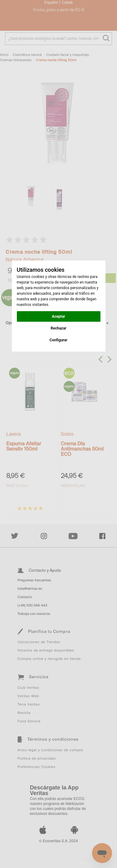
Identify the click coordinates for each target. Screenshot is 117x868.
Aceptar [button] (58, 316)
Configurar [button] (58, 340)
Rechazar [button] (58, 328)
